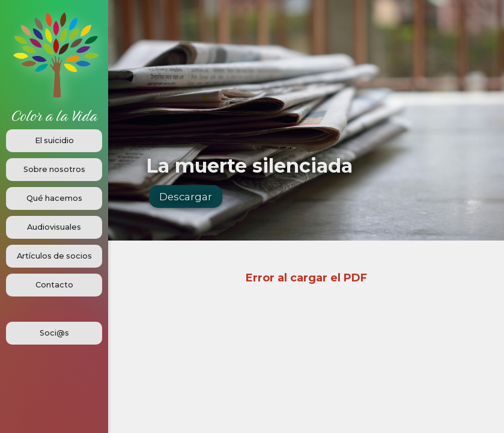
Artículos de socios (54, 256)
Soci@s (54, 333)
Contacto (54, 285)
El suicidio (54, 140)
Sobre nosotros (54, 169)
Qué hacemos (54, 198)
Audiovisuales (54, 227)
